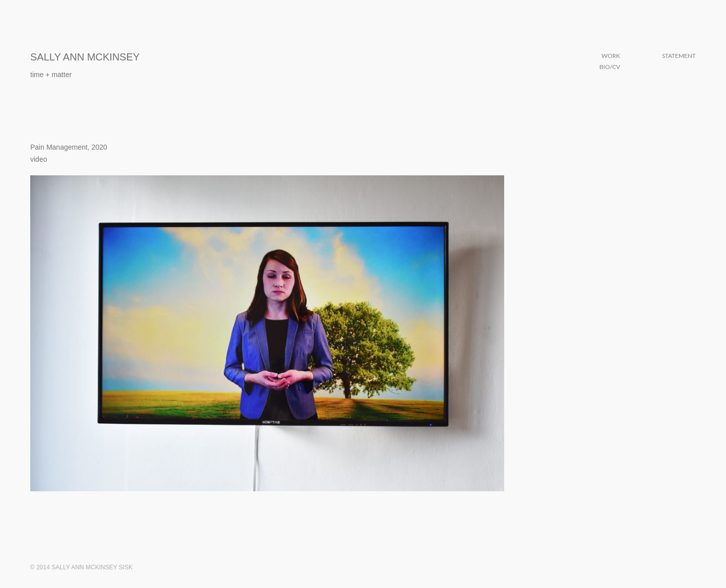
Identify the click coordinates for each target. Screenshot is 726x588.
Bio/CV (610, 67)
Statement (679, 56)
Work (611, 56)
